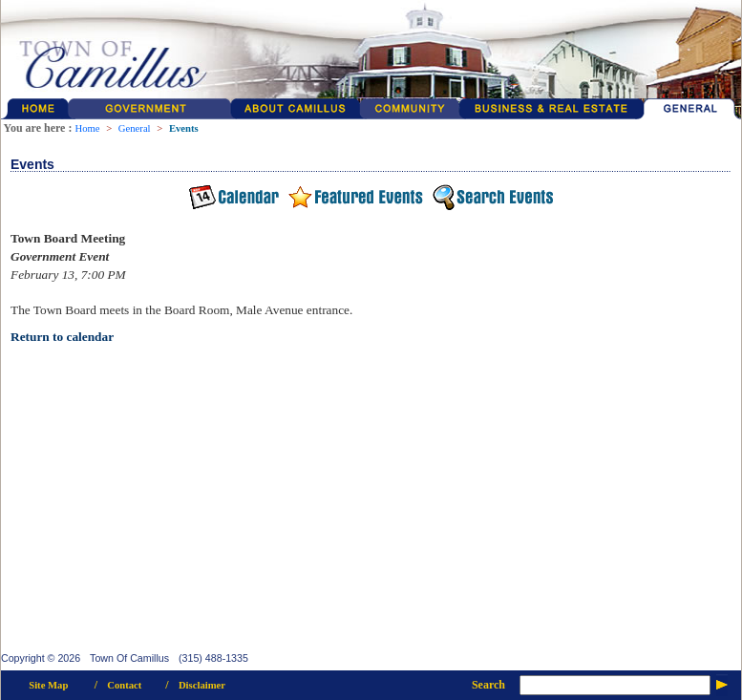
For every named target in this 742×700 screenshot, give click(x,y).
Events (184, 128)
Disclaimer (202, 685)
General (135, 128)
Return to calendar (62, 337)
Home (87, 128)
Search (488, 685)
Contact (124, 685)
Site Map (48, 685)
